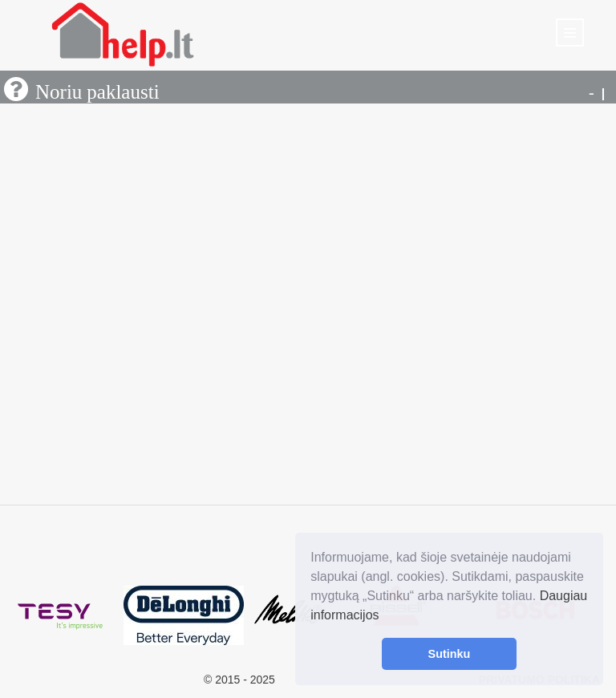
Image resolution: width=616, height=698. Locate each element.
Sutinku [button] (450, 654)
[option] (62, 616)
